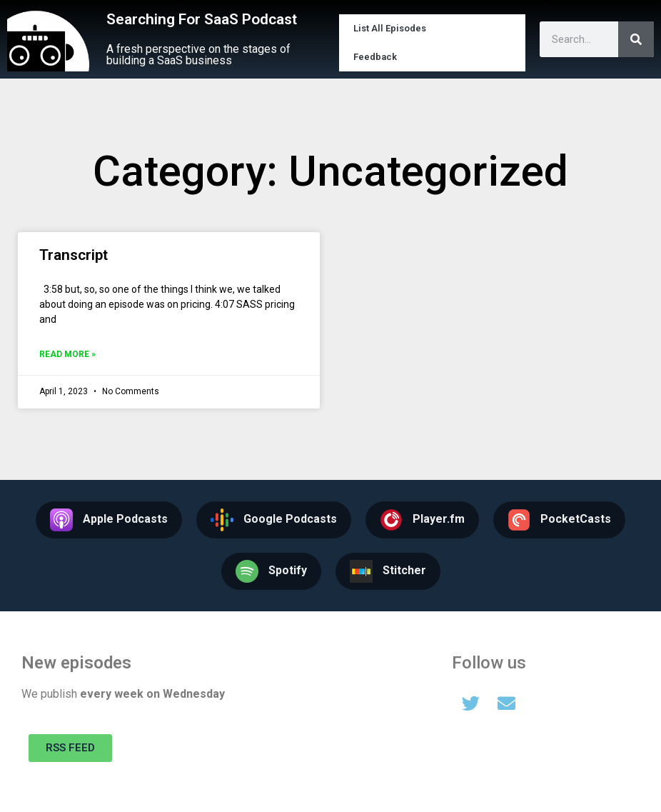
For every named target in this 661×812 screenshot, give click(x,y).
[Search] (636, 39)
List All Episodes (390, 28)
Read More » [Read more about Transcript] (67, 354)
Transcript (74, 255)
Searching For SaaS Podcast (202, 19)
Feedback (375, 57)
